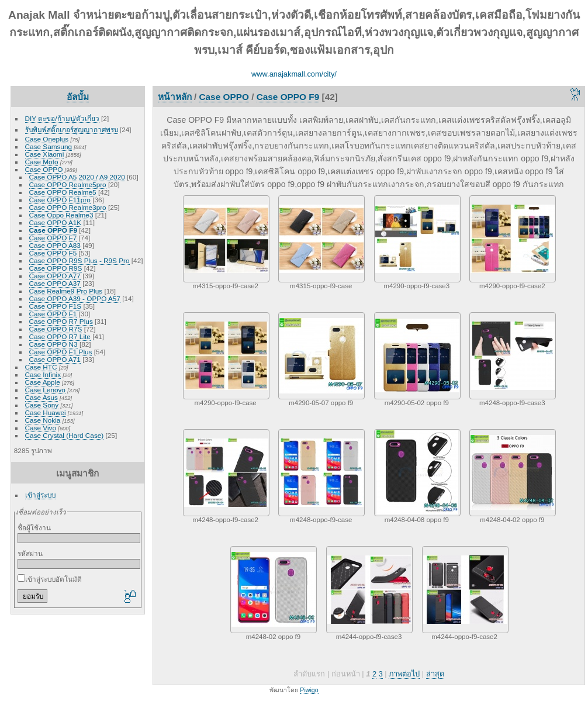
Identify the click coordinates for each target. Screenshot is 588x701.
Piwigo (309, 690)
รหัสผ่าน (30, 553)
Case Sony (42, 405)
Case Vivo (41, 428)
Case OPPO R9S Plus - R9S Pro (79, 260)
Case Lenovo (45, 390)
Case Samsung (49, 146)
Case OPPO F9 (53, 230)
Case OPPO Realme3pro (68, 207)
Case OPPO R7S (56, 329)
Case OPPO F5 (53, 253)
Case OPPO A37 (55, 283)
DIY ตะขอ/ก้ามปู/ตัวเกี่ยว (62, 118)
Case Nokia (43, 420)
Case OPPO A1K (56, 222)
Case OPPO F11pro (60, 200)
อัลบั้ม (78, 97)
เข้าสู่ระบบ (40, 495)
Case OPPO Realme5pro (68, 184)
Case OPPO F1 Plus (61, 352)
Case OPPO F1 (53, 314)
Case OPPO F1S (56, 306)
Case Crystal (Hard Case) (65, 435)
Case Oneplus (47, 139)
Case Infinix (43, 374)
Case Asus (41, 397)
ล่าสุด (435, 674)
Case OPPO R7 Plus (61, 321)
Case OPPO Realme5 (63, 192)
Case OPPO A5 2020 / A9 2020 (77, 177)
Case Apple (43, 382)
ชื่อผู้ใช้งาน (34, 528)
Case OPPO (44, 169)
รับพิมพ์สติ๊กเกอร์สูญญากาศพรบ (72, 130)
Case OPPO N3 (53, 344)
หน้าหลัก (175, 97)
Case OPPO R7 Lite (60, 336)
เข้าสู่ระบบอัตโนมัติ (50, 579)
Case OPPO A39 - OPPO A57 (75, 298)
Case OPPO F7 (53, 238)
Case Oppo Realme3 (61, 215)
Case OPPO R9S (56, 268)
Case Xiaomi (45, 154)
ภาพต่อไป (404, 674)
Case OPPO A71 (55, 359)
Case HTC (41, 367)
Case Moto (42, 162)
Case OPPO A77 (55, 276)
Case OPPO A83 (55, 245)
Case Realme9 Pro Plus (66, 291)
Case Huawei (46, 412)
